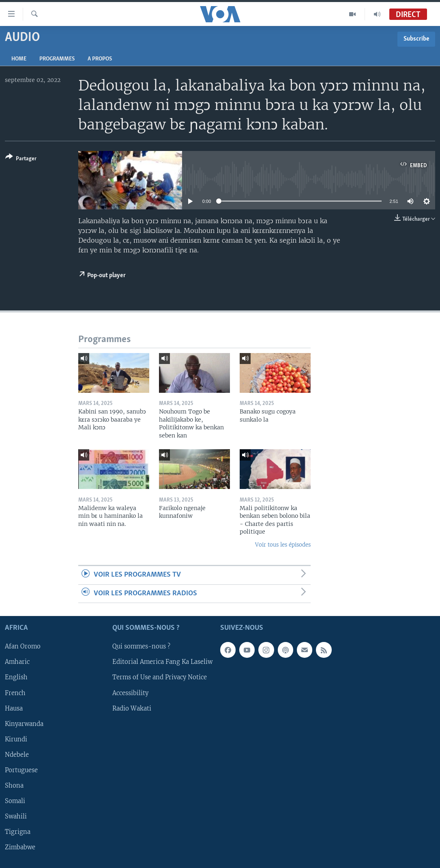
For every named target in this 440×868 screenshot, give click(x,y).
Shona (14, 786)
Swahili (16, 816)
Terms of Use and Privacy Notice (160, 677)
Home (19, 59)
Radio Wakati (132, 708)
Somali (15, 801)
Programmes (57, 59)
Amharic (17, 662)
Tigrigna (18, 832)
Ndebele (17, 755)
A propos (100, 59)
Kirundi (16, 739)
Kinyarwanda (24, 724)
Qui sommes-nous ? (141, 646)
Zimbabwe (20, 847)
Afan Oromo (23, 646)
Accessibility (130, 693)
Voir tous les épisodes (283, 545)
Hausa (14, 708)
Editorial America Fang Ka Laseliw (162, 662)
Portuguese (21, 770)
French (15, 693)
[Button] (21, 159)
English (16, 677)
